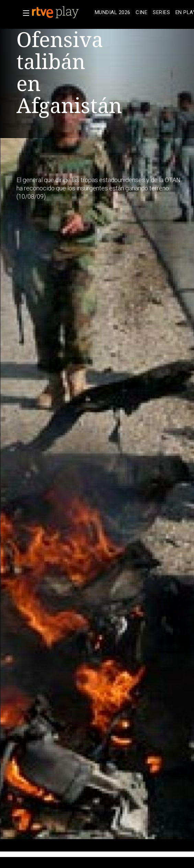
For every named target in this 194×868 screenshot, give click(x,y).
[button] (24, 13)
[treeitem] (112, 13)
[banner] (62, 12)
